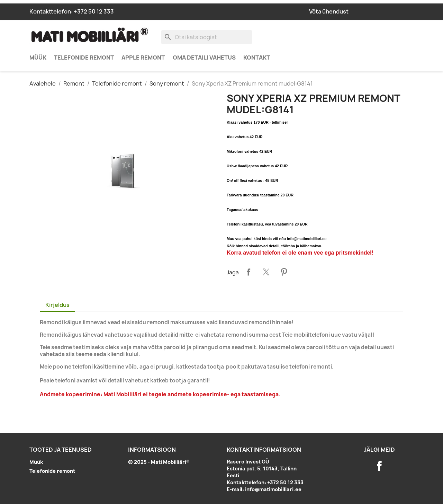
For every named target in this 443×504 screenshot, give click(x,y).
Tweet (266, 272)
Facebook (379, 466)
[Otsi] (207, 37)
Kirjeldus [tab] (57, 305)
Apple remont (143, 58)
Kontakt (257, 58)
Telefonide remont (84, 58)
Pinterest (284, 272)
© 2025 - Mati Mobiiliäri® (159, 462)
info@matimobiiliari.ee (273, 489)
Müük (38, 58)
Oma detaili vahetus (204, 58)
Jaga (248, 272)
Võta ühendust (329, 11)
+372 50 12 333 (94, 11)
